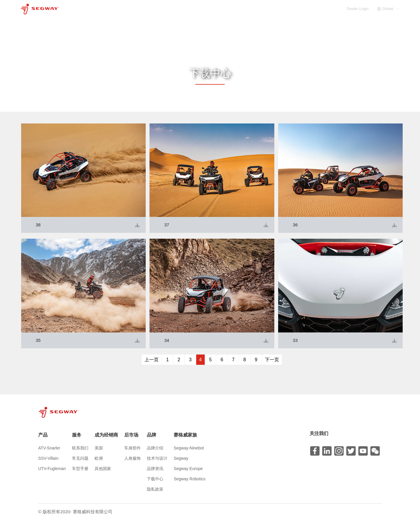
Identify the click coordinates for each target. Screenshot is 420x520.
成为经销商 (260, 9)
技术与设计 (157, 458)
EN (343, 9)
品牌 (309, 9)
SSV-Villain (48, 458)
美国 (99, 448)
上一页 (152, 360)
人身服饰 (132, 458)
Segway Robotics (189, 479)
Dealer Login (358, 9)
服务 (234, 9)
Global (388, 9)
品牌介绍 (155, 448)
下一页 (272, 360)
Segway (181, 458)
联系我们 (80, 448)
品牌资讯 (155, 469)
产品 (215, 9)
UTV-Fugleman (52, 469)
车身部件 (132, 448)
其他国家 (103, 469)
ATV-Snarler (49, 448)
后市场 (288, 9)
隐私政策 (155, 489)
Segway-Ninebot (189, 448)
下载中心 (155, 479)
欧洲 (99, 458)
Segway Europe (188, 469)
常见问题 (80, 458)
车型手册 (80, 469)
